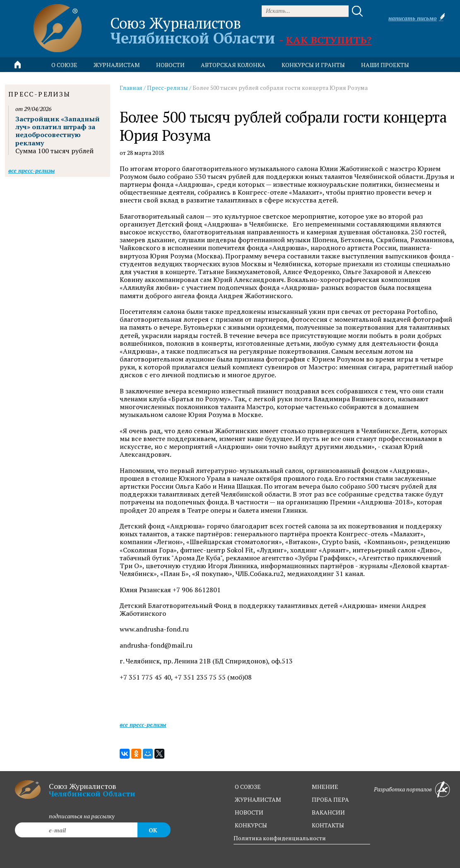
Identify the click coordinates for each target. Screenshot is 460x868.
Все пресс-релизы (143, 725)
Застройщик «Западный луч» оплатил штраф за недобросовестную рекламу (58, 131)
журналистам (258, 799)
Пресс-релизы (167, 88)
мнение (325, 787)
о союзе (248, 787)
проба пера (330, 799)
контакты (328, 825)
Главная (131, 88)
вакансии (328, 812)
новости (170, 65)
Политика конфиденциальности (280, 838)
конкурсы (251, 825)
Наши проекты (385, 65)
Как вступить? (329, 40)
